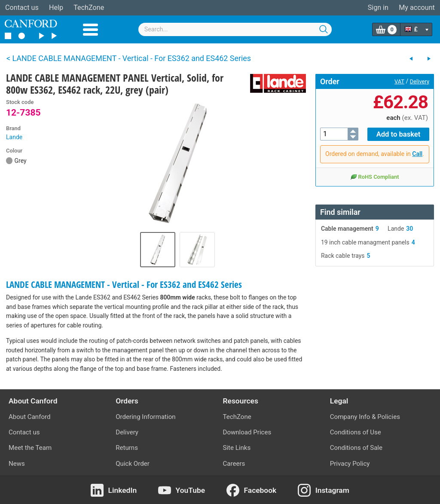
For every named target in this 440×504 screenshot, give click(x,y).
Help (56, 8)
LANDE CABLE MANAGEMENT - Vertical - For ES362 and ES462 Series (124, 284)
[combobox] (235, 29)
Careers (234, 464)
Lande (14, 137)
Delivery (420, 81)
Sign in (378, 8)
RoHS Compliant (374, 176)
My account (417, 8)
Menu (90, 30)
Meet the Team (30, 448)
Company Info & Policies (365, 417)
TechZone (89, 8)
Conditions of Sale (356, 448)
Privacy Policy (350, 464)
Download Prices (247, 432)
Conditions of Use (356, 432)
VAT (399, 81)
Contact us (22, 8)
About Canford (29, 417)
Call (417, 153)
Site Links (237, 448)
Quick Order (133, 464)
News (17, 464)
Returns (127, 448)
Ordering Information (145, 417)
